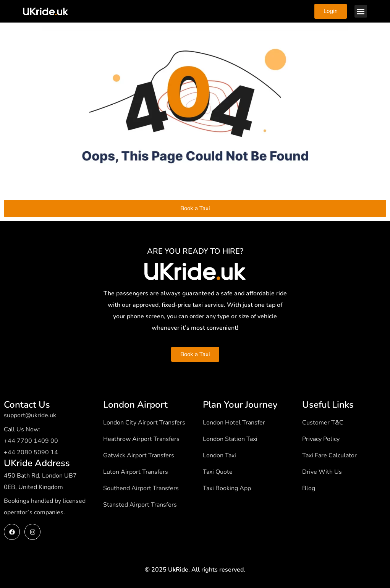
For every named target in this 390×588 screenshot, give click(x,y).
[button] (361, 11)
